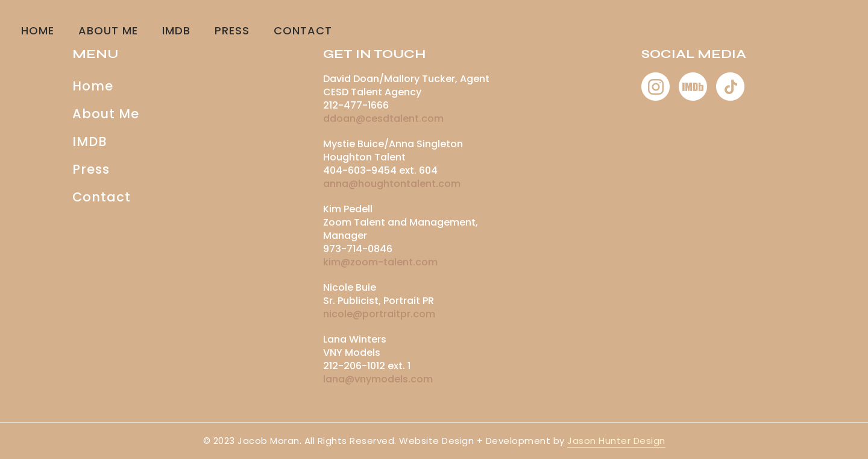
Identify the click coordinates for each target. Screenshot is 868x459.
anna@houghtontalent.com (392, 184)
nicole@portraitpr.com (379, 314)
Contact (102, 197)
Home (38, 30)
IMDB (176, 30)
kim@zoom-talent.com (380, 262)
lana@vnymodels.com (378, 379)
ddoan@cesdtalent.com (383, 119)
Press (232, 30)
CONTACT (303, 30)
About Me (108, 30)
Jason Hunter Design (616, 441)
